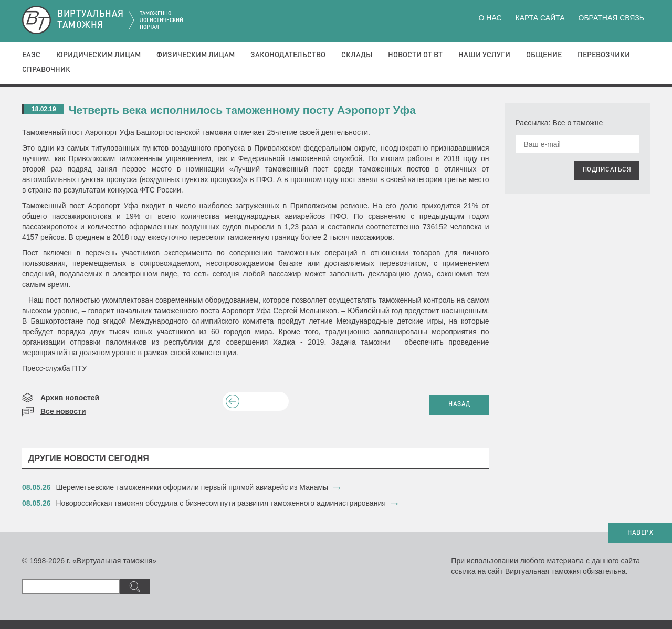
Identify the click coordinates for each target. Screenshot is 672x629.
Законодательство (288, 55)
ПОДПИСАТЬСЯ (607, 170)
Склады (357, 55)
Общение (544, 55)
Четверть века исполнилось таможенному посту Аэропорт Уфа (242, 110)
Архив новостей (70, 398)
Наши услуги (484, 55)
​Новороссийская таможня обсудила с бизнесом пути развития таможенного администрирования (221, 503)
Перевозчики (604, 55)
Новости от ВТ (415, 55)
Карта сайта (540, 18)
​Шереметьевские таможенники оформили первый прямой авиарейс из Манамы (192, 487)
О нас (490, 18)
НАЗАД (459, 404)
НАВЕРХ (640, 533)
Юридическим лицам (98, 55)
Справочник (46, 70)
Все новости (63, 411)
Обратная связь (611, 18)
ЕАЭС (31, 55)
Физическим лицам (196, 55)
